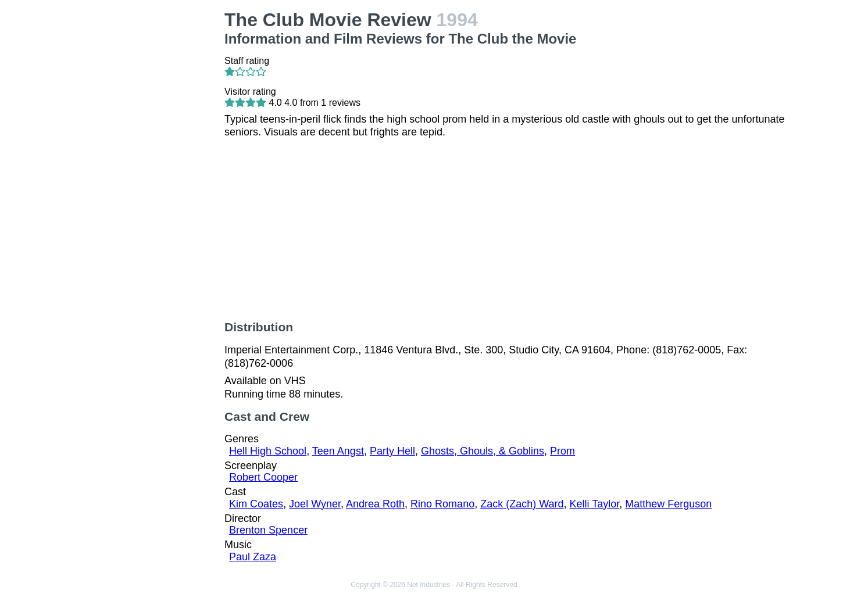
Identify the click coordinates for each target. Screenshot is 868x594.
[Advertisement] (151, 184)
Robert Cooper (263, 477)
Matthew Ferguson (668, 504)
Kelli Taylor (595, 504)
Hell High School (268, 451)
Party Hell (392, 451)
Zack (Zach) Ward (522, 504)
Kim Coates (256, 504)
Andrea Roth (375, 504)
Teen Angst (338, 451)
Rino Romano (442, 504)
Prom (562, 451)
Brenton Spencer (268, 530)
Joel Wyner (315, 504)
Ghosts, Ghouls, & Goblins (483, 451)
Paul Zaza (253, 557)
